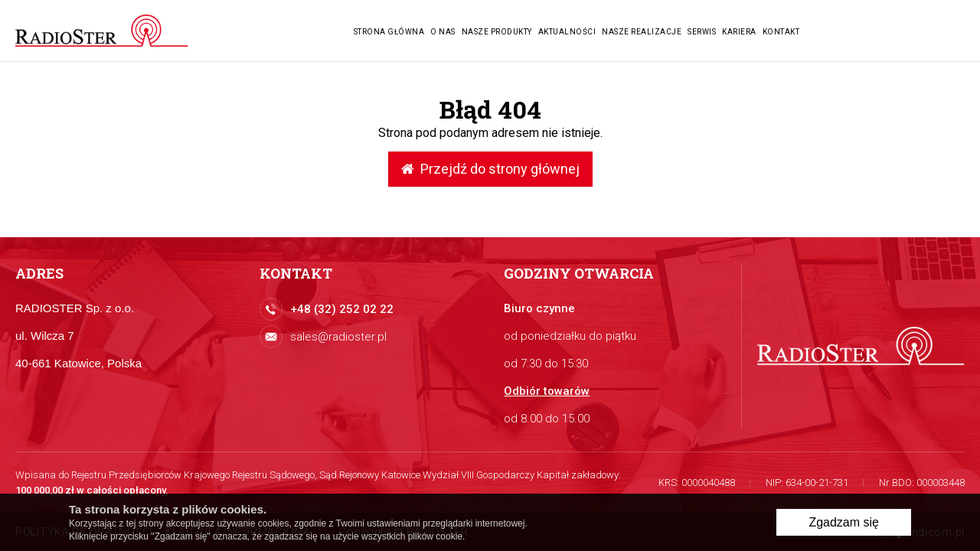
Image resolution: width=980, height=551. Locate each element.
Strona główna (389, 32)
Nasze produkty (497, 32)
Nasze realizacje (642, 32)
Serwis (702, 32)
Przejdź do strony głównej (490, 169)
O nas (443, 32)
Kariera (739, 32)
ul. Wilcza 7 (45, 336)
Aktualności (567, 32)
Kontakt (781, 32)
